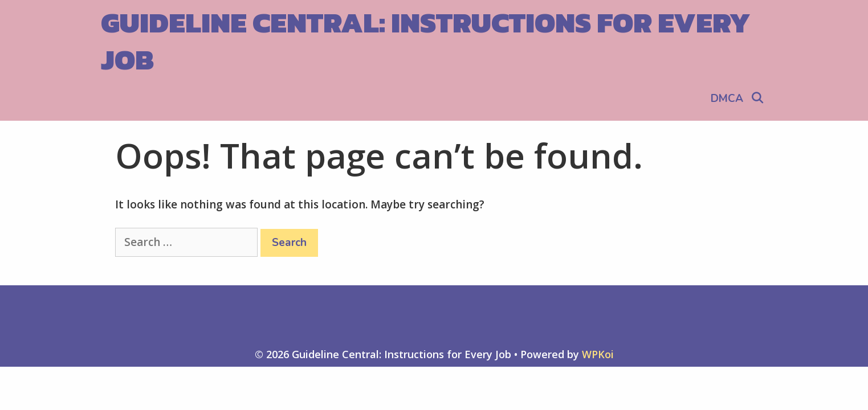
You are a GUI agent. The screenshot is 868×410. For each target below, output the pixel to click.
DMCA (727, 99)
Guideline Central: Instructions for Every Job (426, 41)
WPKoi (598, 354)
